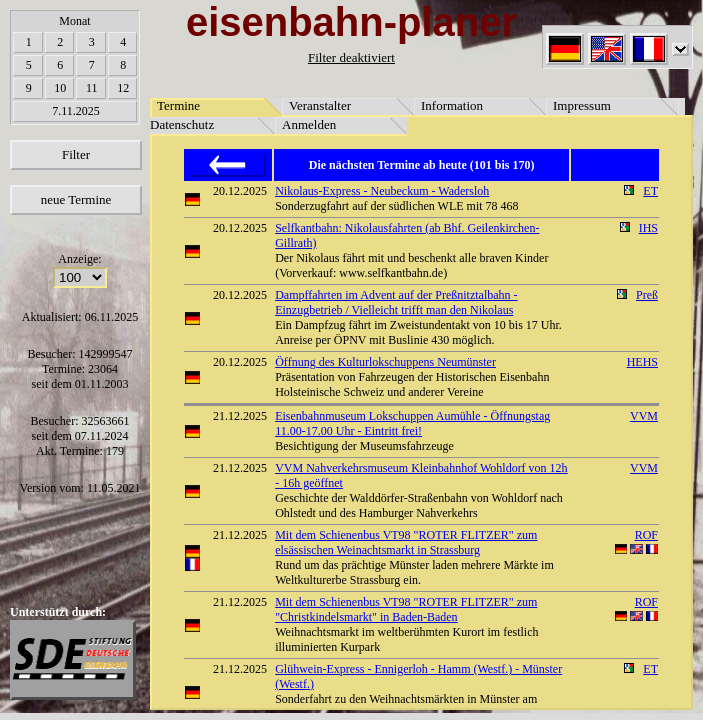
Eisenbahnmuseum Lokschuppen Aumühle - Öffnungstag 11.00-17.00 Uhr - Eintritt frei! (412, 423)
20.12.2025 (240, 191)
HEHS (642, 362)
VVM (644, 416)
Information (452, 105)
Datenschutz (182, 124)
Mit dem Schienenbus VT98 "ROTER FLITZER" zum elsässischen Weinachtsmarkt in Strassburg (406, 542)
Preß (647, 295)
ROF (646, 535)
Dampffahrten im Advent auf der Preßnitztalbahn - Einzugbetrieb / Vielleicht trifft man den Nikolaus (396, 302)
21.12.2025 (240, 416)
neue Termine (76, 199)
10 (60, 88)
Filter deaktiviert (351, 57)
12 (123, 88)
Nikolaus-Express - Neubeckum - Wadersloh (382, 191)
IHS (648, 228)
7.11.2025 (76, 111)
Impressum (582, 105)
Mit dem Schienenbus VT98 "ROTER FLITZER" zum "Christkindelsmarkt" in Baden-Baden (406, 609)
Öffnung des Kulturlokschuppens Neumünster (385, 362)
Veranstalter (320, 105)
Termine (178, 105)
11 (92, 88)
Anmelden (309, 124)
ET (650, 191)
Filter (76, 154)
